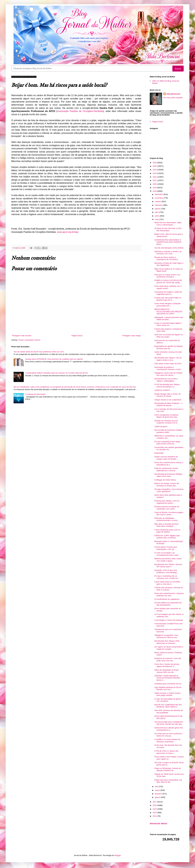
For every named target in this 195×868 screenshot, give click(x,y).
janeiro (158, 797)
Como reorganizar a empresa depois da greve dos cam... (166, 416)
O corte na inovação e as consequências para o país (166, 554)
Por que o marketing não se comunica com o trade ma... (167, 577)
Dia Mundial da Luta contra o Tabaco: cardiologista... (166, 380)
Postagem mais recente (22, 336)
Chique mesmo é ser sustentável (168, 400)
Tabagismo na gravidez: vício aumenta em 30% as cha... (166, 636)
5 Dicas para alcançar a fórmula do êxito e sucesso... (169, 589)
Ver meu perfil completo (173, 98)
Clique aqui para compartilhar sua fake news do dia (168, 781)
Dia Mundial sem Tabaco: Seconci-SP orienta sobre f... (168, 566)
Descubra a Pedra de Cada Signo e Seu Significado (169, 264)
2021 (155, 180)
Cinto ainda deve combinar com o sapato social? (168, 287)
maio (157, 219)
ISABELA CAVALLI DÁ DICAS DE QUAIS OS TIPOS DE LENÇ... (168, 281)
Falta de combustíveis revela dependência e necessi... (166, 469)
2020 (155, 184)
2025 (155, 166)
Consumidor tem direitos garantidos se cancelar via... (169, 448)
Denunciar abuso (158, 823)
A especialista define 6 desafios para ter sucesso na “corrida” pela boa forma (56, 373)
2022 (155, 177)
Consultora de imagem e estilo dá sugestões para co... (168, 293)
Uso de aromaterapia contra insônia (169, 248)
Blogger (118, 855)
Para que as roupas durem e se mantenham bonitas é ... (167, 276)
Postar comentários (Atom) (29, 340)
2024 (155, 170)
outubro (158, 201)
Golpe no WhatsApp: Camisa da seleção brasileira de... (167, 769)
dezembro (159, 194)
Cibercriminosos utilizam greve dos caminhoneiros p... (169, 729)
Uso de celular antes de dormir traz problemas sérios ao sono (39, 352)
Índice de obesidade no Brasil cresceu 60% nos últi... (166, 671)
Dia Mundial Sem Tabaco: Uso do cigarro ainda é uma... (168, 359)
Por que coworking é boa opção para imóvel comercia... (167, 443)
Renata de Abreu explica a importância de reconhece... (167, 258)
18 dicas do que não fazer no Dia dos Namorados (168, 229)
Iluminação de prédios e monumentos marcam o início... (168, 368)
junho (157, 216)
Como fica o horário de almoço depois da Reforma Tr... (167, 665)
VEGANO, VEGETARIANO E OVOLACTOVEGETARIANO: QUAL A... (167, 678)
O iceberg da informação (35, 394)
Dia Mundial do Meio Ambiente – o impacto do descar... (168, 404)
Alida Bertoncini (173, 94)
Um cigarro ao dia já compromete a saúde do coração (169, 648)
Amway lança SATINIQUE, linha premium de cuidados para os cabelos (54, 359)
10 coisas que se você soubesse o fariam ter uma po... (168, 735)
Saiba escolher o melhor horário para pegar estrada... (167, 694)
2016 (155, 805)
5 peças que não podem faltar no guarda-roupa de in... (168, 299)
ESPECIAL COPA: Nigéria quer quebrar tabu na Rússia (167, 537)
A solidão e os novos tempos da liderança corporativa (167, 740)
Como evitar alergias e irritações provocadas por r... (167, 305)
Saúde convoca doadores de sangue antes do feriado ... (166, 458)
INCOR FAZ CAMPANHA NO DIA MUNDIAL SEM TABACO (168, 706)
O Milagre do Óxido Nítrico (165, 480)
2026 (155, 163)
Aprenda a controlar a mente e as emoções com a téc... (168, 253)
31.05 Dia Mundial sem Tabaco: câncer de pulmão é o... (167, 386)
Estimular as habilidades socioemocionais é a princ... (167, 519)
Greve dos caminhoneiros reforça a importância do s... (169, 464)
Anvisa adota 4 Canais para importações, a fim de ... (166, 548)
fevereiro (159, 794)
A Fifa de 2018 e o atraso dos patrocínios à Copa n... (166, 752)
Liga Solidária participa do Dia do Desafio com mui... (168, 688)
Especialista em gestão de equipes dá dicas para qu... (169, 347)
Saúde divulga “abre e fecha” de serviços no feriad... (167, 395)
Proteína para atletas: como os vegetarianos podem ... (167, 502)
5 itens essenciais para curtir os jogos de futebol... (167, 531)
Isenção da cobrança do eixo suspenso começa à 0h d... (166, 422)
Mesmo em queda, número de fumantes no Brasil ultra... (167, 485)
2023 (155, 173)
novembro (159, 198)
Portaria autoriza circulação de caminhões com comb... (167, 508)
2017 (155, 802)
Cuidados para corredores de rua (168, 684)
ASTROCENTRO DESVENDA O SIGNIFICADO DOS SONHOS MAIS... (168, 242)
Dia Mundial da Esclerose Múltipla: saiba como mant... (168, 475)
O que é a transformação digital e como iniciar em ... (168, 324)
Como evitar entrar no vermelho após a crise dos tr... (167, 583)
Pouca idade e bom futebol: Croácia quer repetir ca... (169, 758)
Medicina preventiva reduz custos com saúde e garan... (168, 560)
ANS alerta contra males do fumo (168, 364)
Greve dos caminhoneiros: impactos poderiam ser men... (169, 594)
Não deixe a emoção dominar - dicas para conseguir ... (167, 525)
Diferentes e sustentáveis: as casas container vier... (169, 437)
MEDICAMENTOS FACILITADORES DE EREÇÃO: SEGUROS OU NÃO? (168, 311)
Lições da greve (161, 426)
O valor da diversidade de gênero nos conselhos (168, 700)
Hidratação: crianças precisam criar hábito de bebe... (169, 318)
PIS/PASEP (159, 453)
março (158, 790)
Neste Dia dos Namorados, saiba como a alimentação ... (168, 224)
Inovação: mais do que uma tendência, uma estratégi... (166, 571)
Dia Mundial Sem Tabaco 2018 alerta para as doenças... (167, 642)
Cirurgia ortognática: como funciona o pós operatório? (169, 490)
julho (157, 212)
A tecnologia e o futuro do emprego (169, 620)
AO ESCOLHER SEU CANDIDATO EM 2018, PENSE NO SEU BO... (169, 723)
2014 (155, 813)
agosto (158, 209)
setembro (159, 205)
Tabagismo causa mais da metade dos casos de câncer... (168, 374)
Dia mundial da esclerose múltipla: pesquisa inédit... (168, 431)
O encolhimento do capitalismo (167, 599)
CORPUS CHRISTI (162, 390)
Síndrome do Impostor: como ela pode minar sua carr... (168, 659)
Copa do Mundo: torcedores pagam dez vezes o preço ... (169, 513)
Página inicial (77, 336)
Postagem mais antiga (131, 336)
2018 (155, 191)
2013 (155, 816)
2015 (155, 809)
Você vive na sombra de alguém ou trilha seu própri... (169, 336)
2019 (155, 188)
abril (157, 787)
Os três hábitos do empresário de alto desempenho (168, 604)
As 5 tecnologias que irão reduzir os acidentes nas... (169, 615)
